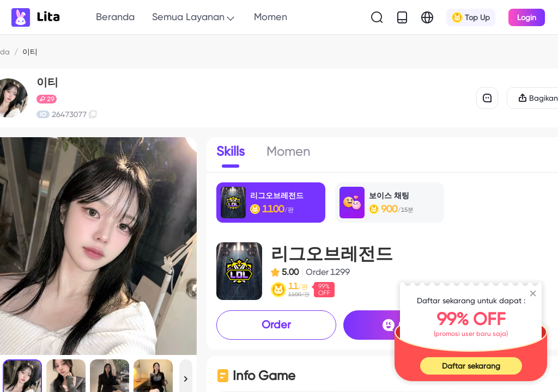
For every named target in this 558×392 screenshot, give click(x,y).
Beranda (115, 17)
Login (527, 17)
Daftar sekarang (471, 366)
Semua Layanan (194, 17)
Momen (271, 17)
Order (276, 324)
